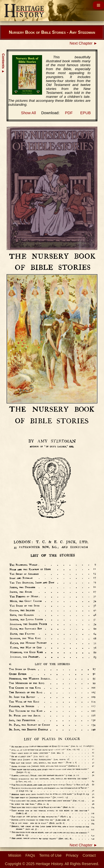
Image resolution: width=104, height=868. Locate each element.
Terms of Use (50, 855)
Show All (28, 113)
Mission (15, 855)
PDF (69, 113)
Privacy (72, 855)
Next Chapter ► (83, 43)
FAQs (30, 855)
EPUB (85, 113)
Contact (89, 855)
